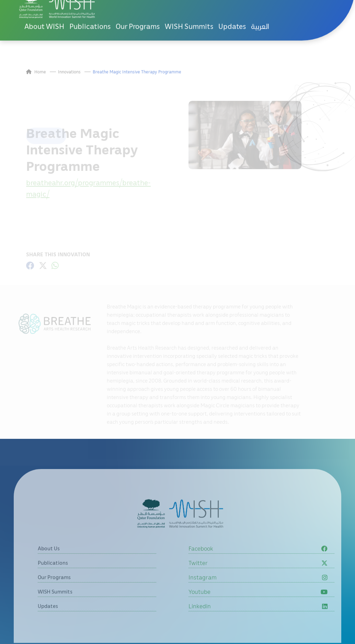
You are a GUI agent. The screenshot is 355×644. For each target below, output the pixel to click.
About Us (49, 565)
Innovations (69, 88)
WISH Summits (189, 10)
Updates (232, 10)
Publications (90, 10)
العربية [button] (260, 10)
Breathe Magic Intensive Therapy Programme (137, 88)
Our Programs (138, 10)
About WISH (44, 10)
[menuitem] (260, 10)
